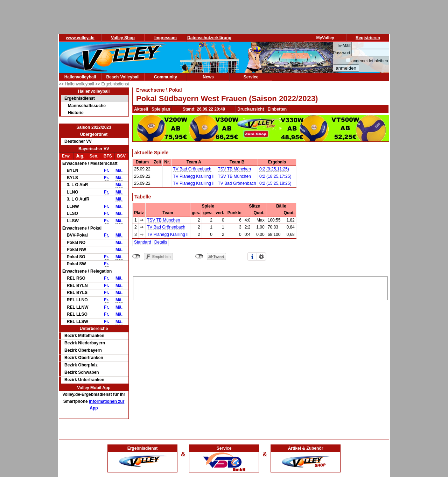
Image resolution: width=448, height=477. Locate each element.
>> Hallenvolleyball (77, 84)
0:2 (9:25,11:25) (274, 169)
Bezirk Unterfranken (84, 380)
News (208, 77)
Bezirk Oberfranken (84, 358)
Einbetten (277, 109)
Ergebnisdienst (80, 98)
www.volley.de (80, 38)
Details (161, 242)
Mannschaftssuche (87, 106)
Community (166, 77)
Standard (143, 242)
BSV (121, 156)
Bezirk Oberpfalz (81, 365)
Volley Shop (123, 38)
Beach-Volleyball (123, 77)
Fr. (107, 170)
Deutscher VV (78, 141)
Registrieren (368, 38)
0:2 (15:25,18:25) (275, 183)
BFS (108, 156)
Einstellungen (261, 257)
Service (251, 77)
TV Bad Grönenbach (192, 169)
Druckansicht (251, 109)
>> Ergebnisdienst (112, 84)
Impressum (166, 38)
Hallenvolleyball (80, 77)
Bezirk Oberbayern (83, 350)
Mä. (119, 170)
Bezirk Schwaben (82, 372)
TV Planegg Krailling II (194, 176)
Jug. (80, 156)
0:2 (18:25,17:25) (275, 176)
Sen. (94, 156)
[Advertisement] (260, 287)
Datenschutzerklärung (209, 38)
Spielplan (161, 109)
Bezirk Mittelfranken (84, 336)
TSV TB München (234, 169)
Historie (76, 113)
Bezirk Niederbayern (85, 343)
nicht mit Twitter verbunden (199, 257)
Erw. (66, 156)
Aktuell (141, 109)
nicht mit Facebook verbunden (136, 257)
